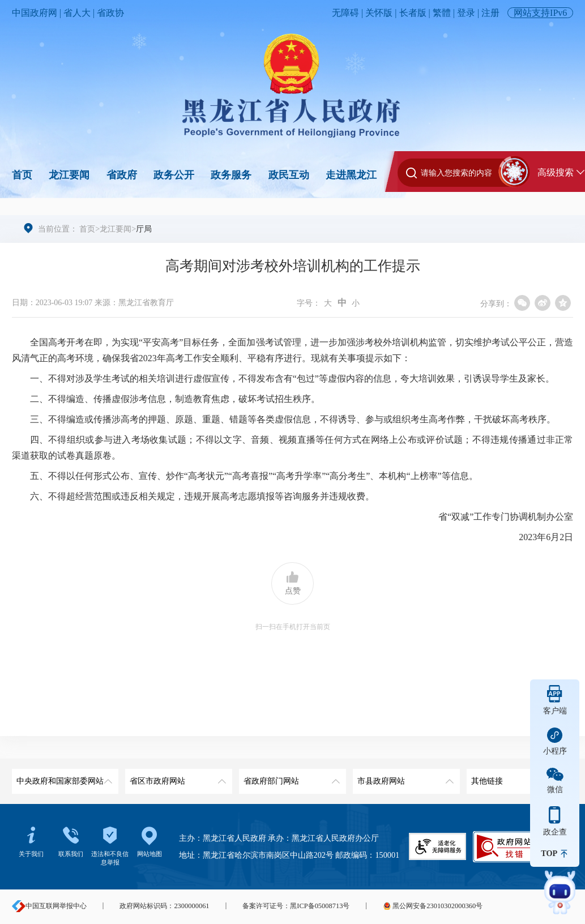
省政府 (122, 175)
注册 (490, 13)
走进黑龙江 (351, 175)
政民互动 (289, 175)
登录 (466, 13)
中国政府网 (35, 13)
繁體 (442, 13)
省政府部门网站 (290, 777)
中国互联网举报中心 (49, 906)
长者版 (413, 13)
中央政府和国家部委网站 (63, 777)
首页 (22, 175)
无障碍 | (349, 13)
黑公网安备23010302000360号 (433, 906)
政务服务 (231, 175)
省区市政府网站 (176, 777)
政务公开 (174, 175)
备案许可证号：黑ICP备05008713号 (296, 906)
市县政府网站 (404, 777)
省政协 (110, 13)
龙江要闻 (69, 175)
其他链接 (518, 777)
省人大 (77, 13)
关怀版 (379, 13)
